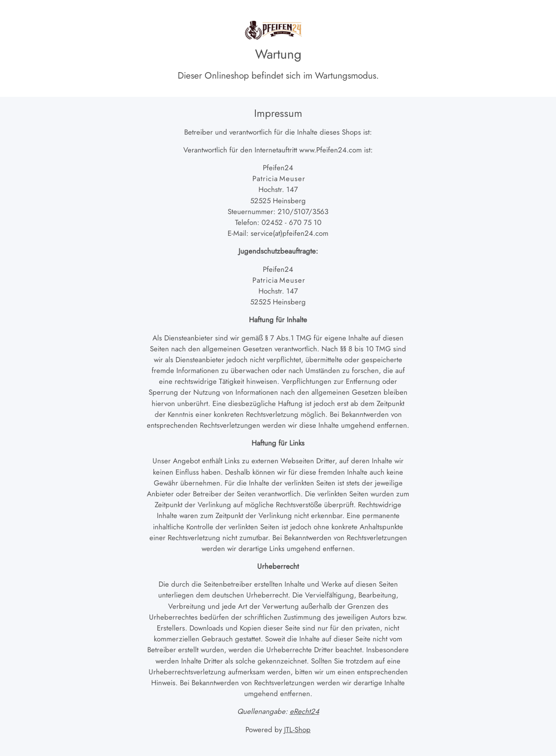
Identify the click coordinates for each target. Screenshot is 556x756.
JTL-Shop (297, 730)
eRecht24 (304, 711)
